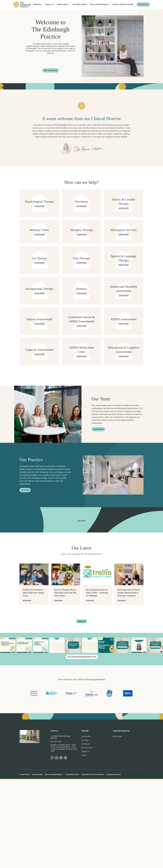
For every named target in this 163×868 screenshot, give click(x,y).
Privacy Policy (37, 774)
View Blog (81, 621)
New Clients (63, 5)
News (25, 567)
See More (25, 490)
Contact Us (143, 5)
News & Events (87, 748)
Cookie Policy (25, 774)
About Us (49, 5)
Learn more (98, 429)
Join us (84, 755)
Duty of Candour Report (54, 774)
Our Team (85, 740)
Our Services (86, 736)
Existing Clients (80, 5)
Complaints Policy (72, 774)
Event (120, 567)
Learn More (39, 206)
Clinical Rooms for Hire (123, 5)
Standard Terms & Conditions (93, 774)
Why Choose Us (51, 70)
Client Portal (117, 736)
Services (37, 5)
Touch (118, 774)
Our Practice (86, 744)
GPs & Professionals (99, 5)
